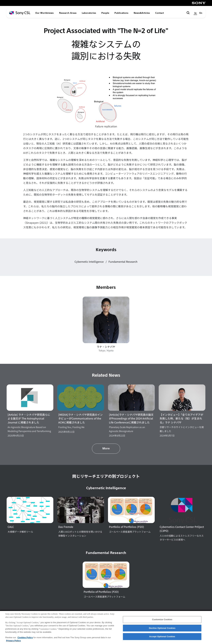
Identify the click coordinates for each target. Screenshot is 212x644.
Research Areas (68, 13)
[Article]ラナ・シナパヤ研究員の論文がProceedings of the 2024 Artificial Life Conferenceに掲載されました (131, 418)
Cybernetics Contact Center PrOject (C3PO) (182, 529)
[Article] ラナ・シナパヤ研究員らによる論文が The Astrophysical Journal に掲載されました (29, 418)
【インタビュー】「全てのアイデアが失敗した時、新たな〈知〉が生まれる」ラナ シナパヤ (181, 418)
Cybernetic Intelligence (89, 262)
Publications (121, 13)
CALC (11, 527)
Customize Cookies (162, 622)
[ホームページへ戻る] (20, 13)
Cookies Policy (25, 640)
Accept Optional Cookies (162, 639)
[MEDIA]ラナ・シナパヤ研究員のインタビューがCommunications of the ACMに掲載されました (80, 418)
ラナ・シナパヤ (106, 347)
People (105, 13)
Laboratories (89, 13)
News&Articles (142, 13)
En (201, 13)
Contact (159, 13)
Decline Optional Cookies (162, 631)
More (106, 448)
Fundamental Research (123, 262)
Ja (195, 13)
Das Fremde (66, 527)
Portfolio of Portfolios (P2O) (127, 527)
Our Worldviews (44, 13)
